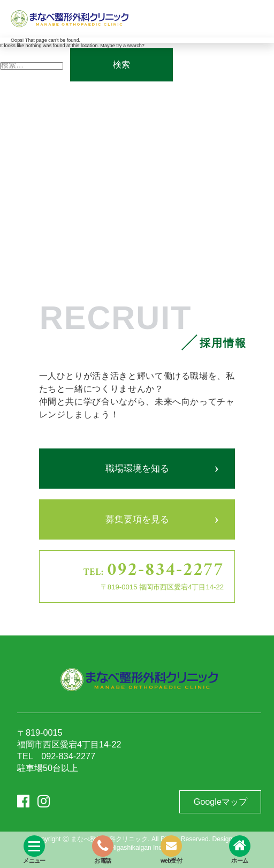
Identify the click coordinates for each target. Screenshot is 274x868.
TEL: (154, 571)
